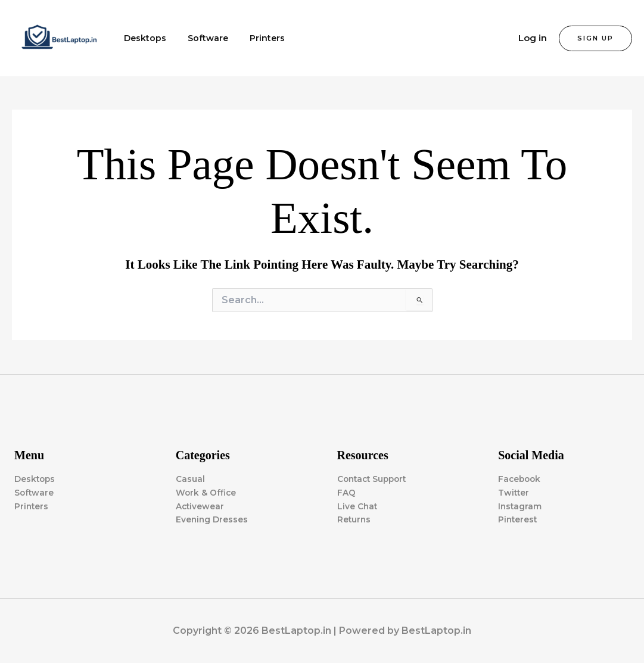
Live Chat (358, 506)
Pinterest (518, 519)
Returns (354, 519)
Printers (255, 38)
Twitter (514, 492)
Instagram (520, 506)
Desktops (143, 38)
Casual (190, 478)
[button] (595, 38)
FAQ (346, 492)
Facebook (520, 478)
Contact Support (374, 478)
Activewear (200, 506)
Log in (533, 38)
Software (201, 38)
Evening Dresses (212, 519)
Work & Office (206, 492)
